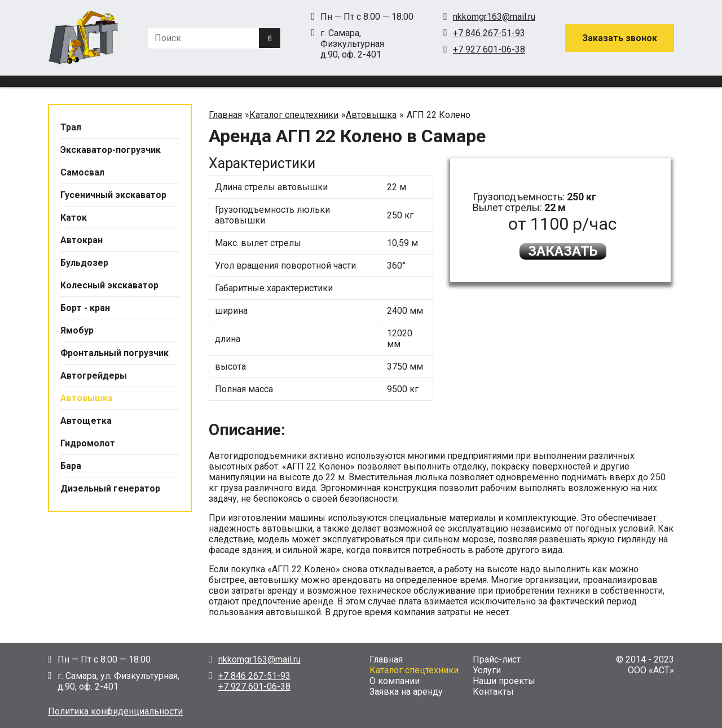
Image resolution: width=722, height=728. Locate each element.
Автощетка (86, 421)
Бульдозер (84, 263)
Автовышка (87, 398)
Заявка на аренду (406, 692)
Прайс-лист (497, 659)
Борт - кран (85, 308)
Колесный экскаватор (109, 285)
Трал (71, 127)
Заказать (563, 251)
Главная (386, 659)
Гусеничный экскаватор (113, 195)
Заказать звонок (620, 38)
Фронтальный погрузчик (115, 353)
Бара (71, 466)
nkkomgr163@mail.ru (494, 17)
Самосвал (82, 172)
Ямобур (77, 330)
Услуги (487, 670)
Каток (74, 218)
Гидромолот (88, 443)
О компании (395, 681)
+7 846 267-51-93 (489, 33)
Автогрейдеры (94, 376)
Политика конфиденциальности (115, 711)
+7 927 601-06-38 (489, 49)
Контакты (493, 692)
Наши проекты (504, 681)
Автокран (82, 240)
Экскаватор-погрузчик (111, 150)
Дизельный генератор (110, 488)
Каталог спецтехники (414, 670)
